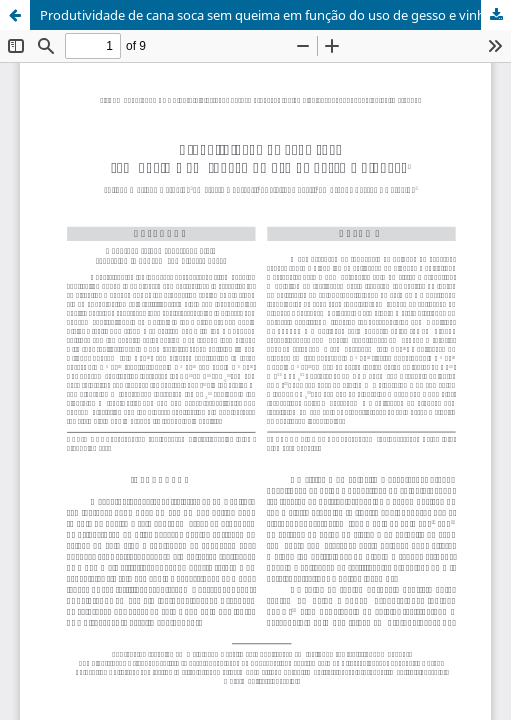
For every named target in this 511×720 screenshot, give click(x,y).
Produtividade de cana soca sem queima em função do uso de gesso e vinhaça (272, 15)
